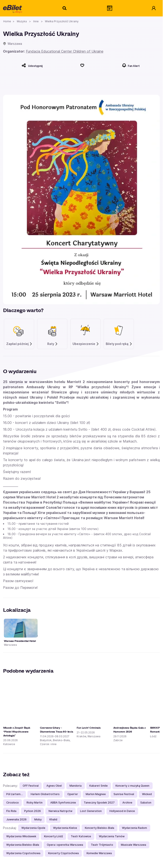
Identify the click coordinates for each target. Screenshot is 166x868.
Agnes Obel (54, 786)
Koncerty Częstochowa (63, 853)
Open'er (73, 794)
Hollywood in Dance (122, 811)
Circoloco (13, 803)
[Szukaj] (65, 8)
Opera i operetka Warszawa (65, 845)
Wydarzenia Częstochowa (23, 853)
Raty (53, 344)
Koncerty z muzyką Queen (132, 786)
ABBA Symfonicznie (63, 803)
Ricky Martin (35, 803)
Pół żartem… (15, 794)
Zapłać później (19, 344)
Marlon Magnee (96, 794)
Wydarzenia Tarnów (112, 836)
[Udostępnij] (32, 65)
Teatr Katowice (81, 836)
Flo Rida (11, 811)
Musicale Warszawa (134, 845)
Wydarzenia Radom (134, 828)
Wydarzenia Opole (33, 828)
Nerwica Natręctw (60, 811)
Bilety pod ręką (119, 344)
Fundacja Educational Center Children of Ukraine (65, 51)
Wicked (147, 794)
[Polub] (82, 65)
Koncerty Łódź (54, 836)
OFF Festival (31, 786)
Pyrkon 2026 (32, 811)
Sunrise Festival (124, 794)
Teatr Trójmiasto (102, 845)
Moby (38, 819)
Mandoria (76, 786)
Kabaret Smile (99, 786)
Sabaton (146, 803)
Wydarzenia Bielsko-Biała (23, 845)
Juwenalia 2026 (16, 819)
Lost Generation (91, 811)
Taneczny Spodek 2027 (99, 803)
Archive (127, 803)
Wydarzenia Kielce (65, 828)
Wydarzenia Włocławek (21, 836)
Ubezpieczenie (86, 344)
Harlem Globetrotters (45, 794)
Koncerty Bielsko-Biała (100, 828)
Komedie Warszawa (99, 853)
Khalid (53, 819)
